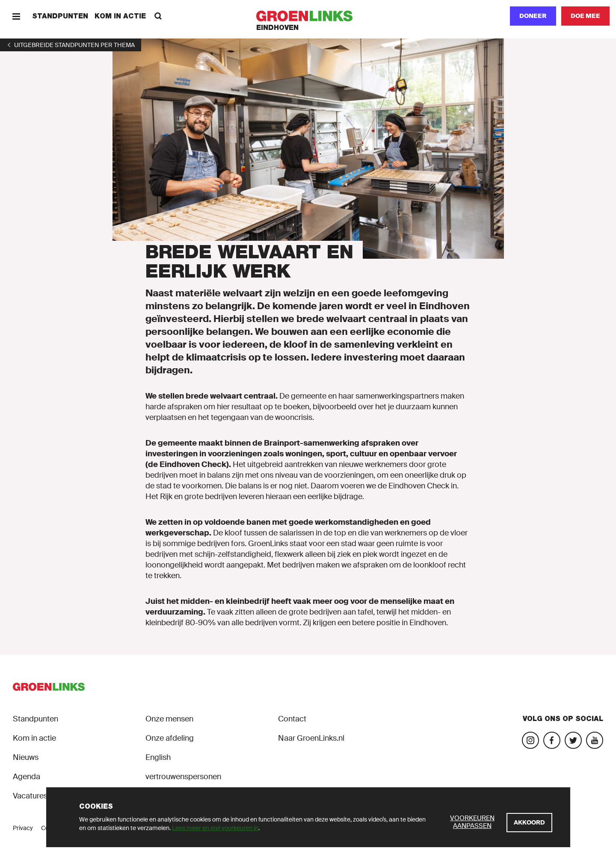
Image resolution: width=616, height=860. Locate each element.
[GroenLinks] (308, 16)
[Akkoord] (529, 823)
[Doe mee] (585, 16)
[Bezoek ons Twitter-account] (573, 740)
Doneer (533, 16)
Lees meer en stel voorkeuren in (215, 828)
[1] (71, 45)
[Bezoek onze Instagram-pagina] (530, 740)
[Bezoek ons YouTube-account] (595, 740)
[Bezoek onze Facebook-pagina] (552, 740)
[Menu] (16, 16)
